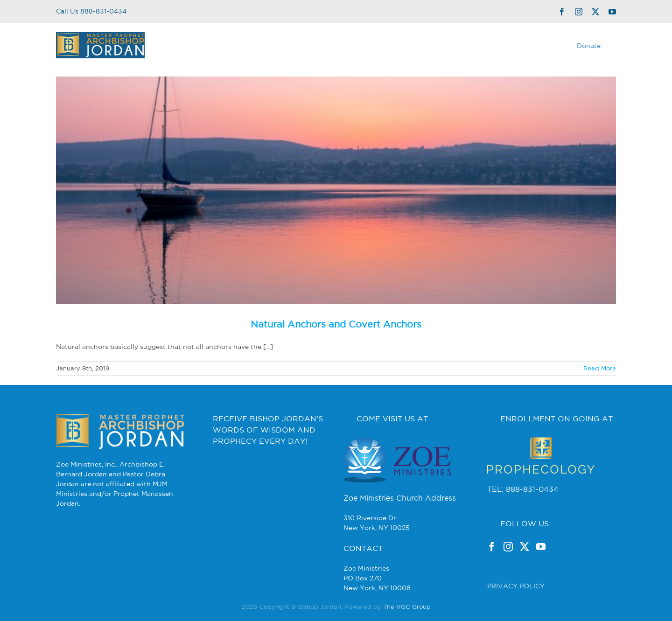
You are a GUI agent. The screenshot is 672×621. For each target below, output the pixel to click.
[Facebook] (492, 547)
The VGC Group (407, 607)
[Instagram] (508, 547)
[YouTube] (541, 547)
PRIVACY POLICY (516, 586)
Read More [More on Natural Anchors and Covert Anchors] (600, 368)
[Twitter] (525, 547)
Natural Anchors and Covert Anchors (336, 324)
